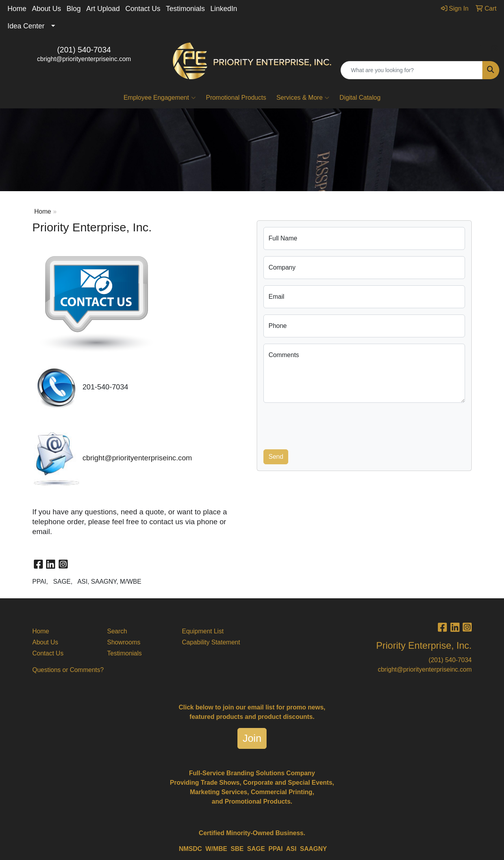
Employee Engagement (160, 98)
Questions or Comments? (68, 670)
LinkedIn (224, 9)
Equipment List (203, 631)
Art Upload (103, 9)
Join (252, 738)
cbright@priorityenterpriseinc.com (84, 59)
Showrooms (124, 642)
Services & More (303, 98)
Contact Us (143, 9)
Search (117, 631)
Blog (74, 9)
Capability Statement (211, 642)
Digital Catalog (360, 98)
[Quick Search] (412, 70)
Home (17, 9)
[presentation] (323, 424)
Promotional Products (236, 98)
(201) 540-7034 (84, 50)
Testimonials (185, 9)
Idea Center (26, 26)
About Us (46, 9)
